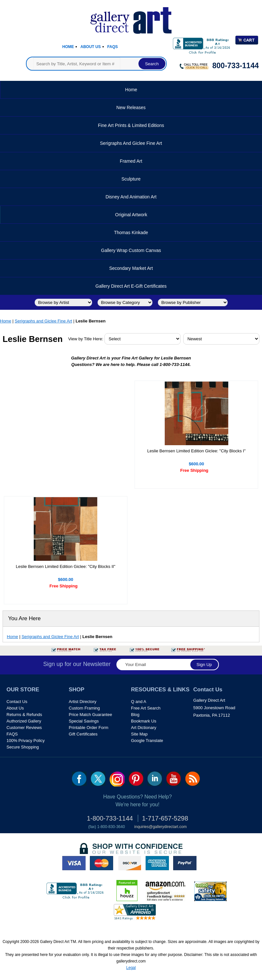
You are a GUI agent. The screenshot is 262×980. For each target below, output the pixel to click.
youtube (174, 779)
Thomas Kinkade (131, 232)
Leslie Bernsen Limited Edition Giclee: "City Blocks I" (196, 451)
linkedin (155, 779)
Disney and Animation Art (131, 197)
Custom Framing (84, 708)
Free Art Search (146, 708)
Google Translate (147, 741)
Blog (135, 715)
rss (192, 779)
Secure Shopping (23, 747)
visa (74, 863)
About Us (91, 47)
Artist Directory (83, 702)
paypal (185, 863)
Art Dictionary (144, 728)
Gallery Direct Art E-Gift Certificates (131, 286)
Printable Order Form (89, 728)
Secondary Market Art (131, 268)
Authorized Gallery (24, 721)
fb (79, 779)
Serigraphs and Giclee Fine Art (131, 143)
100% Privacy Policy (26, 741)
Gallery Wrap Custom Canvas (131, 250)
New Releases (131, 107)
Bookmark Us (144, 721)
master (101, 863)
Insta (117, 779)
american (157, 863)
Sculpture (131, 179)
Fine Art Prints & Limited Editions (131, 125)
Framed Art (131, 161)
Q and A (139, 702)
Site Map (139, 734)
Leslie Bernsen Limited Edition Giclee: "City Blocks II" (66, 566)
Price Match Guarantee (90, 715)
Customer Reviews (24, 728)
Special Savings (84, 721)
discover (129, 863)
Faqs (113, 47)
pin (136, 779)
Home (68, 47)
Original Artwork (131, 215)
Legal (131, 968)
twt (98, 779)
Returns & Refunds (24, 715)
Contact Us (17, 702)
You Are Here (24, 618)
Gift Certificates (83, 734)
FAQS (12, 734)
